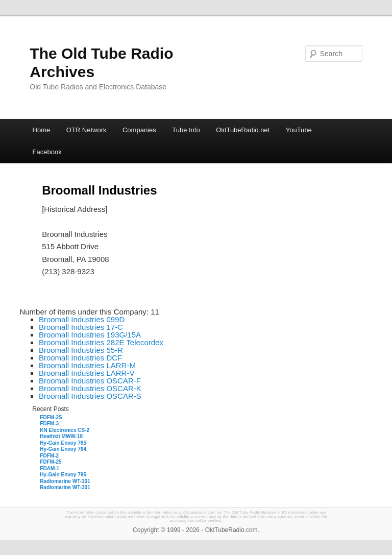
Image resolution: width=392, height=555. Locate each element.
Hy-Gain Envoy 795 (63, 475)
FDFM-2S (51, 417)
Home (42, 130)
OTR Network (87, 130)
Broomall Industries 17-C (81, 327)
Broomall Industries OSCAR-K (90, 388)
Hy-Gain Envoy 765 (63, 443)
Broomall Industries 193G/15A (90, 335)
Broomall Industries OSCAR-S (90, 396)
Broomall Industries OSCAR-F (90, 381)
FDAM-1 (50, 468)
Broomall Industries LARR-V (87, 373)
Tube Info (186, 130)
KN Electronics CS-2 (65, 430)
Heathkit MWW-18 (61, 436)
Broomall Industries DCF (80, 358)
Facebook (47, 152)
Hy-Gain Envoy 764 (63, 449)
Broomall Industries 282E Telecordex (101, 342)
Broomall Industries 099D (82, 319)
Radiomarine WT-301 (65, 487)
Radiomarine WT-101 (65, 481)
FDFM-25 (51, 462)
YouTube (299, 130)
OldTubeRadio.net (243, 130)
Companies (139, 130)
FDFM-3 (49, 424)
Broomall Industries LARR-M (87, 365)
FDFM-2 (49, 456)
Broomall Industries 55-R (81, 350)
